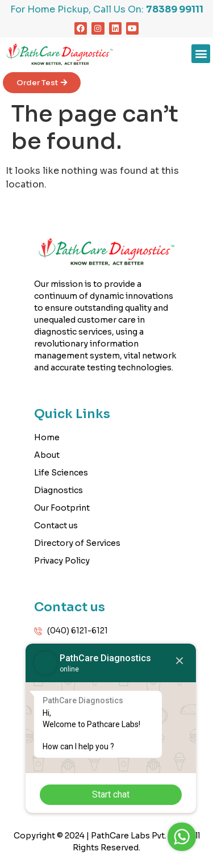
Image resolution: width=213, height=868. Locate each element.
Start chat (111, 794)
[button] (201, 54)
